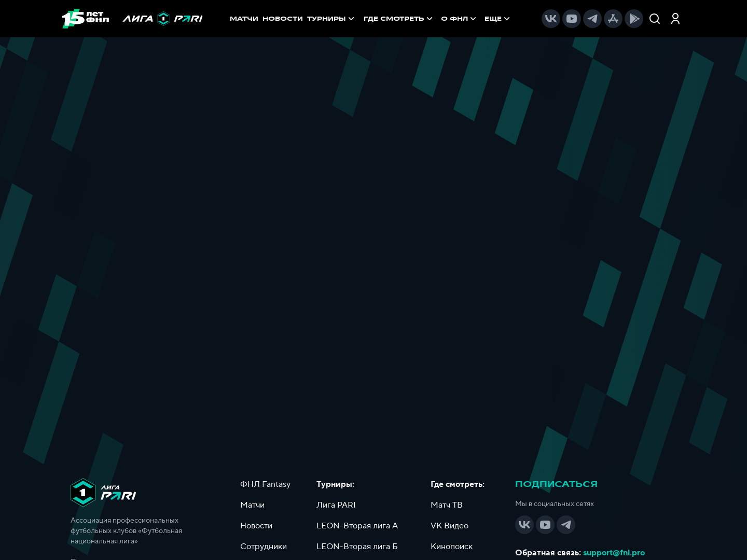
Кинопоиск (452, 547)
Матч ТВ (447, 505)
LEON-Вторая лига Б (357, 547)
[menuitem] (399, 19)
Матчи (252, 505)
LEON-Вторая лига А (357, 526)
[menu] (438, 19)
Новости (256, 526)
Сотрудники (264, 547)
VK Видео (449, 526)
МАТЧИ (244, 19)
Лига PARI (336, 505)
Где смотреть (399, 19)
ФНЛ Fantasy (265, 484)
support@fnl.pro (614, 553)
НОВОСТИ (283, 19)
